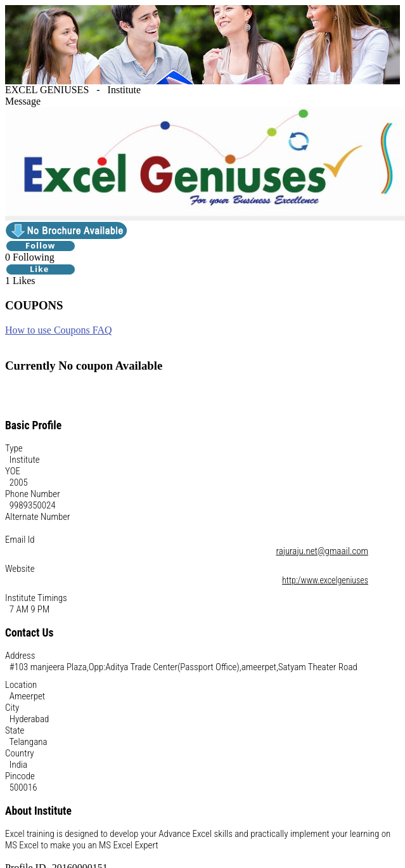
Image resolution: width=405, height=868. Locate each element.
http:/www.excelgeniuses (325, 580)
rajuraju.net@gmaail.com (322, 551)
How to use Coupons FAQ (59, 330)
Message (23, 101)
